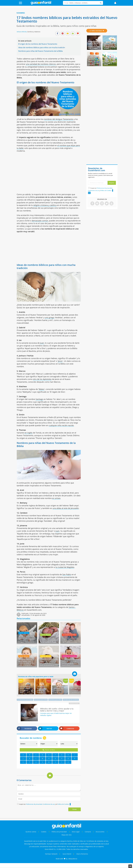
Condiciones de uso (49, 804)
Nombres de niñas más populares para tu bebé (36, 676)
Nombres (21, 13)
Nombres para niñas (41, 700)
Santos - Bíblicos (24, 633)
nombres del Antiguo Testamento (59, 119)
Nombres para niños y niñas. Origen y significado (70, 640)
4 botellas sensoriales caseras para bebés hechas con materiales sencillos (94, 60)
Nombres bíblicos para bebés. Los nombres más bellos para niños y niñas (26, 662)
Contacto (88, 832)
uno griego (50, 317)
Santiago (39, 399)
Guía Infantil (67, 854)
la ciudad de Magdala (65, 567)
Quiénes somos (31, 832)
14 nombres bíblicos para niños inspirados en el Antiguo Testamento (26, 639)
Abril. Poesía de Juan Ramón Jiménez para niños (110, 46)
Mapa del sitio (67, 835)
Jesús (60, 361)
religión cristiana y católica (45, 205)
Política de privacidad (59, 832)
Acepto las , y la (44, 804)
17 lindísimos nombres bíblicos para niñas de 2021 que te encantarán (48, 662)
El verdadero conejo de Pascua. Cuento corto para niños (110, 61)
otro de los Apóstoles (42, 379)
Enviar (75, 809)
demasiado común (40, 221)
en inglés (28, 433)
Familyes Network (51, 854)
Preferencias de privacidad (34, 804)
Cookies (44, 832)
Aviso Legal (76, 832)
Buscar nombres (49, 750)
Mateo (42, 389)
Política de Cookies (63, 804)
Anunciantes (100, 832)
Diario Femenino (82, 854)
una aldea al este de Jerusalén (66, 508)
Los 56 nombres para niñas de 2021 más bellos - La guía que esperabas (70, 662)
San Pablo (67, 574)
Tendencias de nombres (69, 656)
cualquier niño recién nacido (61, 425)
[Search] (101, 3)
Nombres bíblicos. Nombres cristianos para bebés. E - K (48, 640)
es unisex (56, 498)
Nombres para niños (55, 700)
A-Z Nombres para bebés (69, 635)
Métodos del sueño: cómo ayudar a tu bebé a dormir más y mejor (94, 45)
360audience (73, 859)
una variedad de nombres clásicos (41, 64)
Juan (42, 343)
